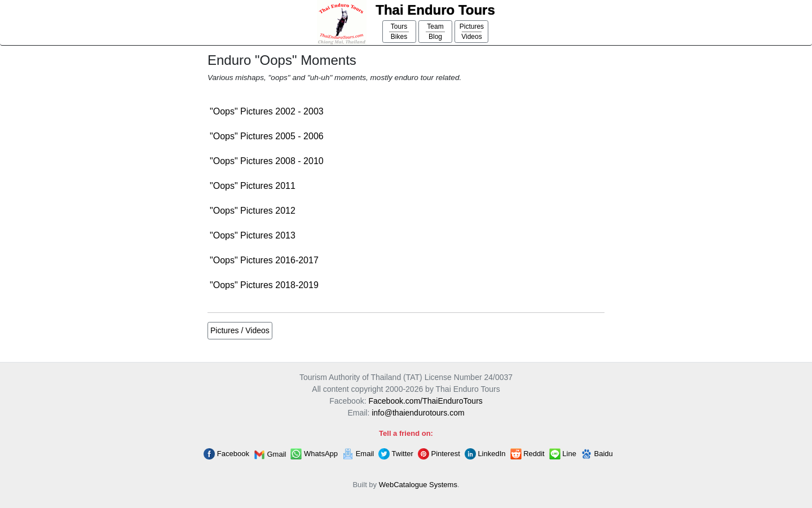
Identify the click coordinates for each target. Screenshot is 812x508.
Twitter (396, 454)
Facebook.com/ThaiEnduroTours (425, 401)
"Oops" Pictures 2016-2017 (264, 260)
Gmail (270, 455)
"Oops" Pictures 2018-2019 (264, 285)
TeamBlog (436, 32)
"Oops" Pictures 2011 (253, 186)
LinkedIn (485, 454)
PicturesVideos (472, 32)
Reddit (528, 454)
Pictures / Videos (240, 330)
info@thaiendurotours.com (418, 413)
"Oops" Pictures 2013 (253, 235)
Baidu (597, 454)
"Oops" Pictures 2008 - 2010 (267, 161)
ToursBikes (399, 32)
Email (358, 454)
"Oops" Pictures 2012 (253, 211)
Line (563, 454)
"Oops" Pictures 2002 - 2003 (267, 111)
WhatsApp (314, 454)
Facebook (226, 454)
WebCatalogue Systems (418, 485)
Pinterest (439, 454)
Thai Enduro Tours (435, 10)
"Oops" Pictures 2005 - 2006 (267, 136)
